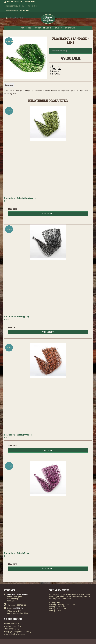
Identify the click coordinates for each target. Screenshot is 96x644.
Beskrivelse (9, 85)
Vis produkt (48, 214)
